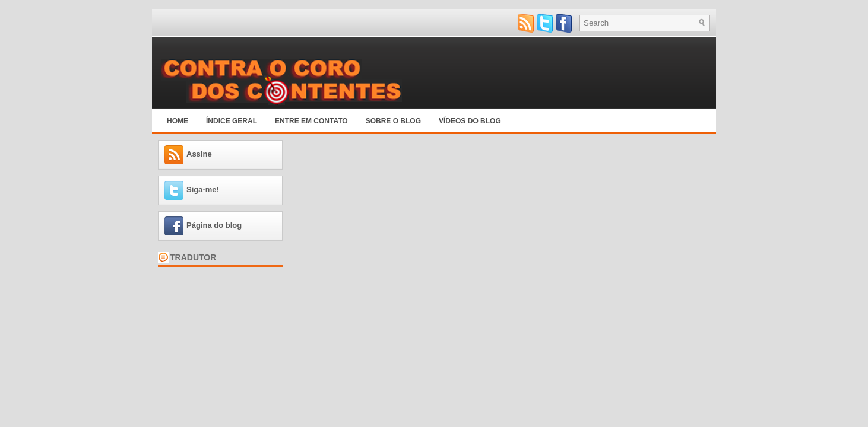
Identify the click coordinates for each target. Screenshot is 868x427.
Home (178, 121)
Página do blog (214, 225)
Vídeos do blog (470, 121)
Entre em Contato (311, 121)
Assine (199, 154)
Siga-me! (203, 189)
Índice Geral (232, 121)
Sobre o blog (393, 121)
